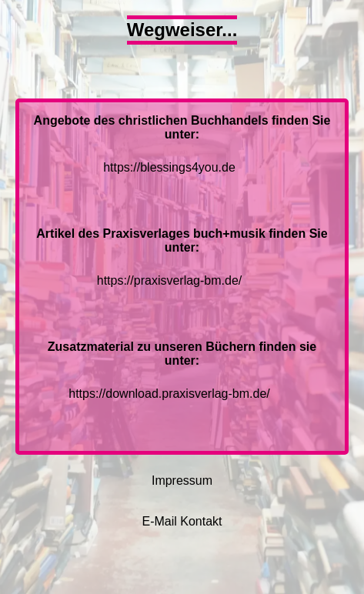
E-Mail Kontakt (182, 521)
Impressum (182, 481)
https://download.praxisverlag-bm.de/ (169, 394)
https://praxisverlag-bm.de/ (170, 280)
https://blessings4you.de (169, 167)
